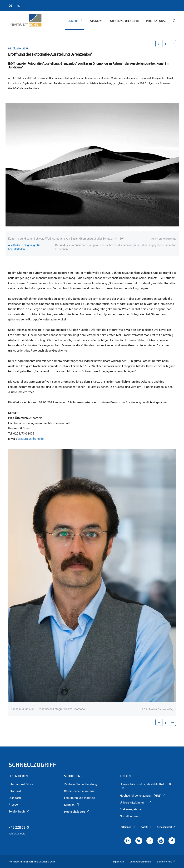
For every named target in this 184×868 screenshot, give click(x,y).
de (10, 6)
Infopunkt (15, 791)
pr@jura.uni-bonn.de (31, 439)
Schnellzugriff (32, 764)
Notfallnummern (130, 816)
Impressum (118, 862)
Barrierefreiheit (166, 862)
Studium (96, 21)
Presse (13, 805)
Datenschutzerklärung (140, 862)
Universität (76, 21)
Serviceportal (166, 827)
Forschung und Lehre (124, 21)
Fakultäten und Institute (79, 798)
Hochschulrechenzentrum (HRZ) (143, 796)
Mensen (72, 805)
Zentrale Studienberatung (81, 784)
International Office (21, 784)
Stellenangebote (130, 809)
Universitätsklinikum (136, 802)
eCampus (128, 827)
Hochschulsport (77, 812)
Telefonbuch (19, 811)
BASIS (146, 827)
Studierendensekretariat (80, 791)
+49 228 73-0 (19, 827)
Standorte (15, 798)
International (156, 21)
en (18, 6)
